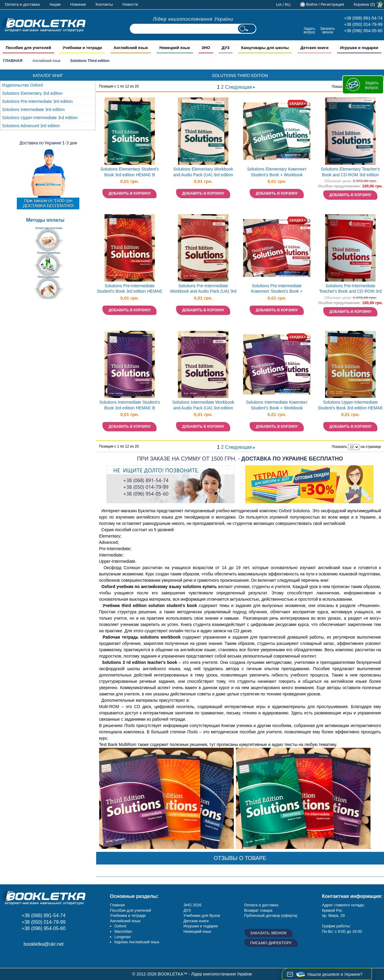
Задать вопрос (309, 30)
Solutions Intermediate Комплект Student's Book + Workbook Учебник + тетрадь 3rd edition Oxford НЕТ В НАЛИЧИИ (277, 406)
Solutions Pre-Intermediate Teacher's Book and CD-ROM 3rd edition (350, 289)
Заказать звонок (328, 30)
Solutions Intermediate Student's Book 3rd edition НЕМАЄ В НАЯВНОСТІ (130, 406)
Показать (339, 87)
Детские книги (196, 921)
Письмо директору (271, 943)
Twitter (49, 958)
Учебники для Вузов (201, 915)
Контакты (104, 4)
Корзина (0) (364, 4)
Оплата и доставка (22, 4)
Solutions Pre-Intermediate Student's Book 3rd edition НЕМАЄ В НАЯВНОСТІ (130, 289)
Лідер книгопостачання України (193, 19)
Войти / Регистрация (325, 4)
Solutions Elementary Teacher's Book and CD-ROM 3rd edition (350, 172)
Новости (130, 4)
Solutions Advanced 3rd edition (31, 126)
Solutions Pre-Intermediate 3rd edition (37, 101)
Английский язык (46, 61)
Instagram (22, 958)
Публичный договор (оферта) (271, 915)
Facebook (8, 958)
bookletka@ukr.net (44, 944)
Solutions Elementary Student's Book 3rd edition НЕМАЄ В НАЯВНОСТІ (130, 173)
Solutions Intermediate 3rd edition (34, 109)
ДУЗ (187, 910)
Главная (13, 61)
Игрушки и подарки (201, 926)
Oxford (120, 926)
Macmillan (123, 931)
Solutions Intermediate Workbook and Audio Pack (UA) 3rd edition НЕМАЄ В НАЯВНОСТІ (203, 406)
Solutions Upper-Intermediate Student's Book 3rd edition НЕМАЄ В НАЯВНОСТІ (350, 406)
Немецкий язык (197, 931)
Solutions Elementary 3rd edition (32, 93)
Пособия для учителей (131, 910)
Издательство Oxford (22, 85)
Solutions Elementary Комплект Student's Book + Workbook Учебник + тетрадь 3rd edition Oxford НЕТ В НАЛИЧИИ (277, 173)
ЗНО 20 (190, 905)
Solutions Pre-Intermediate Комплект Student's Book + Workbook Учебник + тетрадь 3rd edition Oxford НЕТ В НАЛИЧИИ (277, 289)
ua (279, 5)
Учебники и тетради (128, 915)
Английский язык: (126, 921)
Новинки (78, 4)
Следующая (240, 87)
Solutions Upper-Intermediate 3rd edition (40, 118)
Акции (55, 4)
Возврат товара (258, 910)
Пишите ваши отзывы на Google (35, 958)
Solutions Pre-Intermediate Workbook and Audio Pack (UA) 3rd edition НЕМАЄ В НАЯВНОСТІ (203, 289)
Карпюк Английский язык (137, 942)
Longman (123, 937)
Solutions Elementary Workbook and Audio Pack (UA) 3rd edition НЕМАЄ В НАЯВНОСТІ (203, 173)
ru (288, 5)
